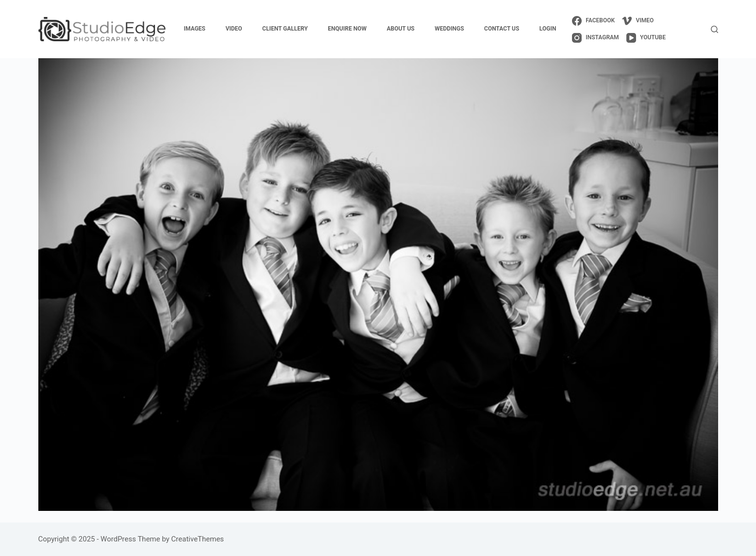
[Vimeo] (638, 21)
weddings (449, 29)
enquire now (347, 29)
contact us (502, 29)
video (234, 29)
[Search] (714, 29)
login (548, 29)
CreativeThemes (198, 539)
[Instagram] (596, 38)
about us (400, 29)
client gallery (285, 29)
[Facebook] (593, 21)
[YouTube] (646, 38)
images (195, 29)
